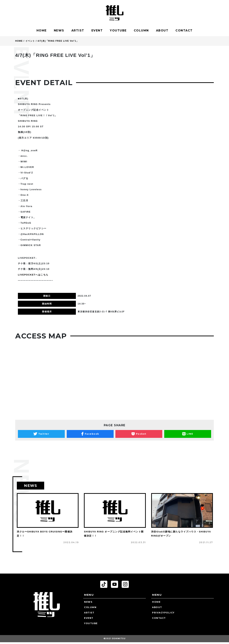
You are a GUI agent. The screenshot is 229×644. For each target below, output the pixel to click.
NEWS (59, 30)
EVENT (97, 30)
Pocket (139, 434)
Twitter (41, 434)
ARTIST (78, 30)
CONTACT (184, 30)
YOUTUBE (118, 30)
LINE (188, 434)
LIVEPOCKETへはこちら (33, 275)
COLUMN (141, 30)
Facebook (90, 434)
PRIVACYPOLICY (163, 613)
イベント (30, 41)
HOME (42, 30)
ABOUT (162, 30)
